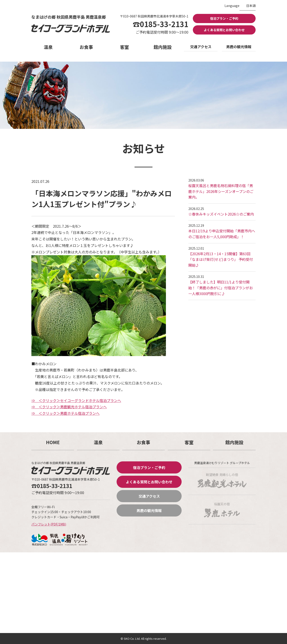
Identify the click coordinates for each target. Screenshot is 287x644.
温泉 (48, 47)
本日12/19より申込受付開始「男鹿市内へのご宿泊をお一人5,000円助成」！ (222, 234)
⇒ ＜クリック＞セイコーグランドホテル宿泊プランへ (76, 400)
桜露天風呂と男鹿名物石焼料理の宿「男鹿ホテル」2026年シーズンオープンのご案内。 (221, 191)
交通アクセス (201, 47)
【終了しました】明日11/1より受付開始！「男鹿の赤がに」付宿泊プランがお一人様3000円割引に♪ (221, 288)
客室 (124, 47)
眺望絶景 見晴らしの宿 (222, 480)
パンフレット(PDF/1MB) (49, 524)
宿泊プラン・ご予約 (224, 18)
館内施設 (163, 47)
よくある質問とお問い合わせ (224, 30)
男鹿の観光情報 (239, 47)
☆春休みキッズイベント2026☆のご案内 (221, 214)
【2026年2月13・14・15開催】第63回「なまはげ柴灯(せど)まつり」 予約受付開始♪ (221, 259)
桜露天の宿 (222, 510)
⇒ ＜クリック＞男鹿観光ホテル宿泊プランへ (69, 407)
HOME (53, 442)
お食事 (86, 47)
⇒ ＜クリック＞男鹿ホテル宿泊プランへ (65, 413)
